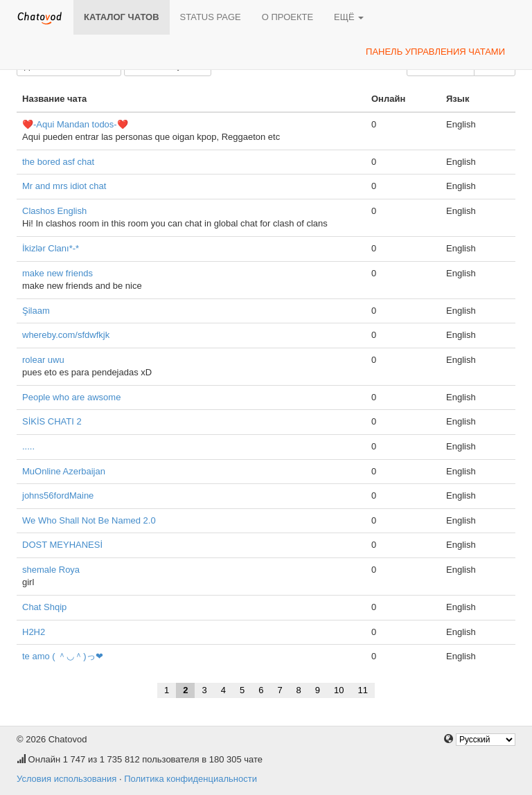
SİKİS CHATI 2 (52, 421)
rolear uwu (43, 360)
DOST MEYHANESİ (62, 545)
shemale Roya (51, 570)
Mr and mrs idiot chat (64, 186)
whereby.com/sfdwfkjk (66, 335)
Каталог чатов (122, 17)
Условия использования (66, 779)
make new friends (57, 273)
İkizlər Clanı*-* (51, 248)
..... (28, 446)
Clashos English (54, 211)
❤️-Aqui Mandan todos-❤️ (75, 124)
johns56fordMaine (58, 495)
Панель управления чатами (435, 52)
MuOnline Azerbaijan (64, 471)
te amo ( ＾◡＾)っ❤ (63, 656)
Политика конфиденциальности (190, 779)
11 (363, 690)
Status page (211, 17)
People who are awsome (71, 397)
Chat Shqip (44, 607)
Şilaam (36, 311)
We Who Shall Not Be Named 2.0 (89, 520)
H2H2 (34, 632)
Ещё (349, 17)
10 (339, 690)
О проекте (287, 17)
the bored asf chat (58, 162)
